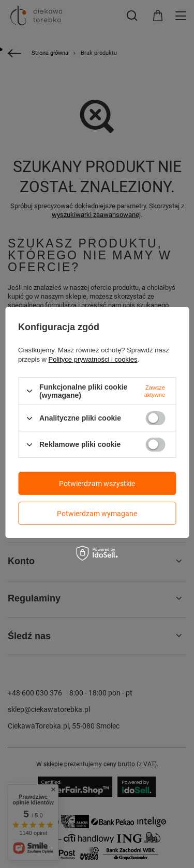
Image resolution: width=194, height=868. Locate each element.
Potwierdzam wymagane (97, 514)
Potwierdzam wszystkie (97, 484)
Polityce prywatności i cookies (93, 359)
